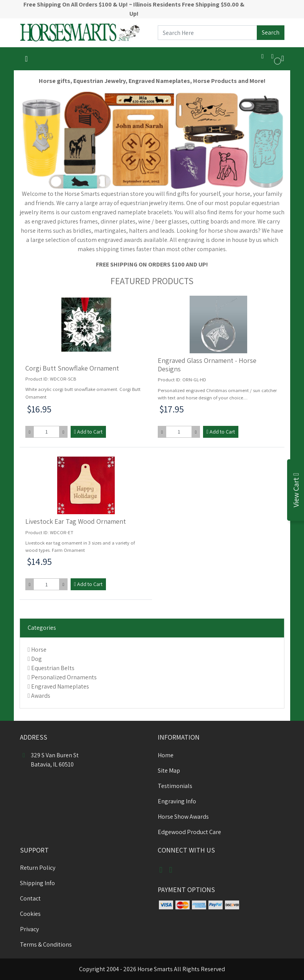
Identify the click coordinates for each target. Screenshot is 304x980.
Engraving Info (177, 801)
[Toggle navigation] (26, 59)
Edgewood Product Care (189, 832)
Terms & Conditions (46, 944)
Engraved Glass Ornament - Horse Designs (207, 365)
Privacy (29, 929)
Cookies (30, 914)
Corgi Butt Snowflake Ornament (72, 368)
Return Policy (38, 868)
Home (166, 755)
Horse (39, 650)
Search (271, 32)
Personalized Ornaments (64, 677)
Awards (41, 696)
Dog (36, 659)
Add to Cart (88, 432)
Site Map (169, 771)
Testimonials (175, 786)
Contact (30, 898)
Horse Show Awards (183, 817)
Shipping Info (37, 883)
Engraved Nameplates (60, 686)
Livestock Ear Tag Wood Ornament (76, 521)
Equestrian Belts (53, 668)
